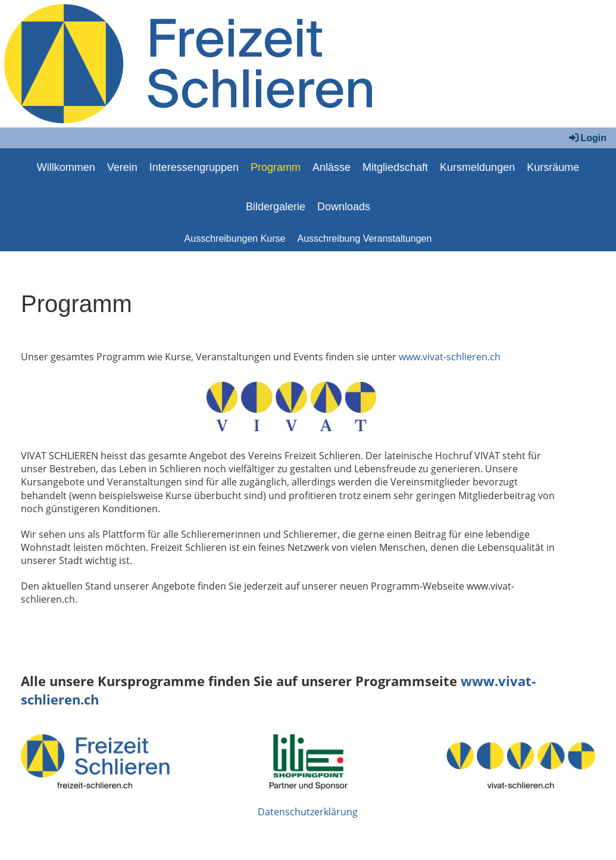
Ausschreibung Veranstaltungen (364, 239)
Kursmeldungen (477, 167)
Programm (276, 167)
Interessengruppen (194, 167)
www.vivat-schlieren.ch (450, 357)
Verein (122, 167)
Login (587, 138)
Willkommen (66, 167)
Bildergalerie (276, 207)
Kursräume (553, 167)
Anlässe (332, 167)
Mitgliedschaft (395, 167)
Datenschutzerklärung (308, 812)
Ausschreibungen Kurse (235, 239)
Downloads (344, 207)
